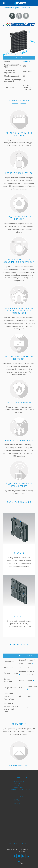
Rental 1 (19, 616)
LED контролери (20, 783)
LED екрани (20, 784)
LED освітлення (20, 785)
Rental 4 (19, 553)
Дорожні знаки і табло (21, 786)
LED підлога (20, 784)
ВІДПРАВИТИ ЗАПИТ (19, 765)
